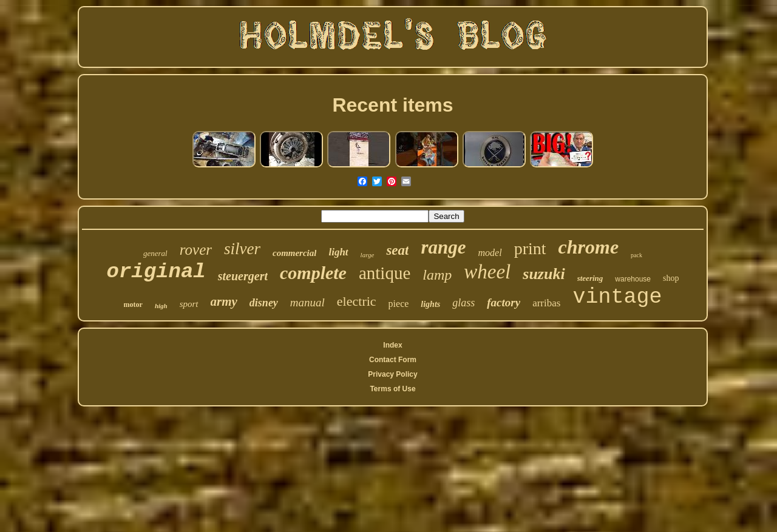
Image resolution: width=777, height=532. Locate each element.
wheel (487, 272)
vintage (617, 297)
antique (385, 273)
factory (504, 302)
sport (189, 304)
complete (313, 273)
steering (590, 278)
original (156, 272)
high (161, 306)
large (368, 255)
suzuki (544, 274)
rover (196, 250)
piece (399, 304)
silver (242, 249)
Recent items (392, 105)
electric (357, 301)
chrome (589, 247)
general (155, 253)
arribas (546, 303)
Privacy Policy (392, 374)
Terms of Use (392, 389)
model (490, 253)
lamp (437, 275)
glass (463, 303)
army (224, 301)
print (530, 248)
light (338, 252)
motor (133, 305)
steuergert (243, 276)
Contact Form (393, 360)
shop (671, 278)
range (443, 247)
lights (430, 304)
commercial (294, 253)
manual (307, 302)
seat (397, 250)
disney (264, 303)
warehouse (633, 279)
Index (392, 345)
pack (636, 255)
